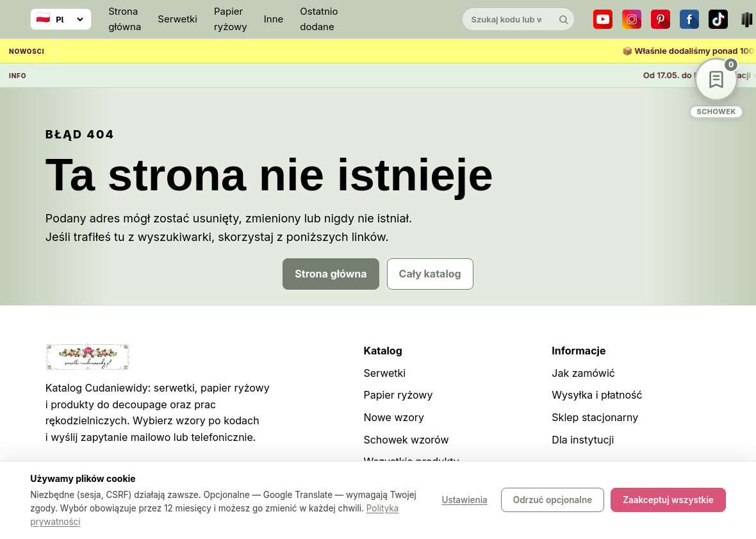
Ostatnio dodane (319, 19)
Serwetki (177, 19)
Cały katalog (430, 274)
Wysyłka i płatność (597, 395)
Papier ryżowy (231, 19)
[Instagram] (632, 19)
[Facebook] (689, 19)
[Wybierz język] (61, 19)
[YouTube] (603, 19)
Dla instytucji (583, 440)
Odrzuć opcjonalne (553, 501)
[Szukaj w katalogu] (507, 19)
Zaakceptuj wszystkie (668, 501)
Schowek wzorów (406, 440)
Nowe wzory (394, 417)
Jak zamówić (583, 373)
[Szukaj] (563, 19)
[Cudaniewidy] (400, 20)
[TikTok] (718, 19)
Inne (274, 19)
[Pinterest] (661, 19)
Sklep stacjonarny (595, 417)
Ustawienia (464, 501)
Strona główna (125, 19)
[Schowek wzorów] (716, 88)
